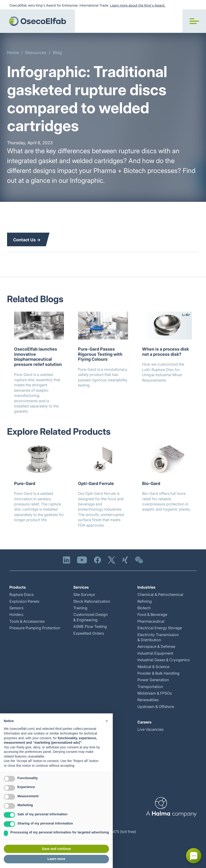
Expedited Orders (89, 633)
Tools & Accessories (27, 621)
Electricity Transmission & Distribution (158, 637)
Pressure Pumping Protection (35, 628)
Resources (36, 53)
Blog (57, 53)
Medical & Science (153, 667)
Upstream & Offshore (156, 707)
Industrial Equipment (155, 653)
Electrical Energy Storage (160, 628)
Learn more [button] (56, 859)
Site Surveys (84, 594)
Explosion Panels (24, 601)
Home (13, 53)
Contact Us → (27, 240)
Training (80, 608)
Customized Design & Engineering (90, 617)
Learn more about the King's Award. (138, 5)
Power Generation (153, 680)
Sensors (16, 608)
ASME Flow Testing (90, 626)
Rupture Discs (21, 594)
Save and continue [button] (56, 849)
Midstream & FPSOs (155, 693)
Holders (16, 614)
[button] (194, 21)
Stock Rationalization (92, 601)
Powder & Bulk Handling (158, 673)
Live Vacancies (150, 729)
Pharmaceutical (151, 621)
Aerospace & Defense (156, 646)
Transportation (150, 687)
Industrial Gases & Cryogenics (163, 660)
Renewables (148, 700)
